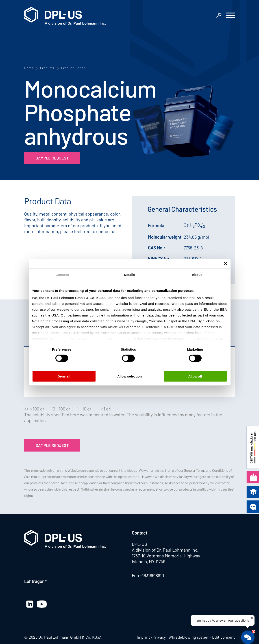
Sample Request (52, 158)
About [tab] (197, 274)
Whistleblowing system (189, 637)
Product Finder (73, 68)
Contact (140, 533)
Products (47, 68)
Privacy (159, 637)
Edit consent (224, 637)
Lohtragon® (35, 581)
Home (29, 68)
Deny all (64, 376)
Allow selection (129, 376)
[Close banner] (226, 263)
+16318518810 (152, 575)
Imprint (143, 637)
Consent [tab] (62, 274)
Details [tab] (130, 274)
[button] (231, 16)
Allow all (195, 376)
